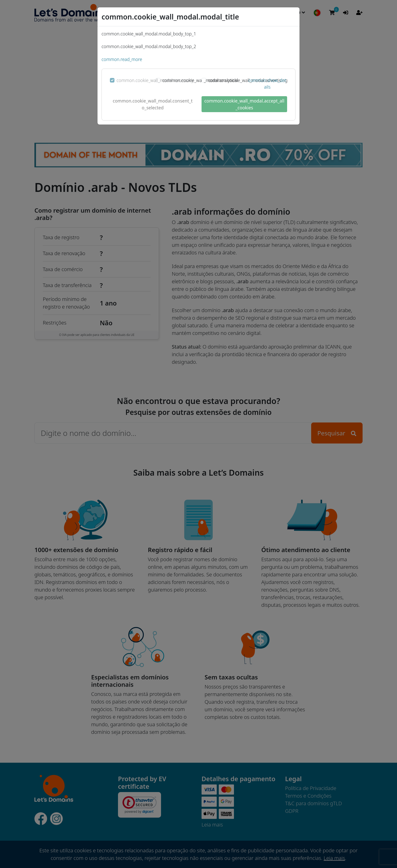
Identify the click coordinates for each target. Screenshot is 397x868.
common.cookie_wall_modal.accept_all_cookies (244, 104)
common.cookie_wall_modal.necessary (155, 80)
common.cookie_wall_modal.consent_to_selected (153, 104)
